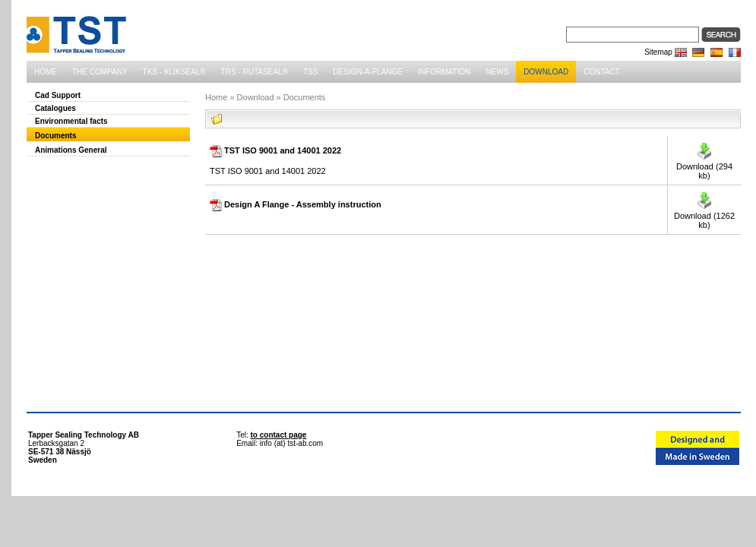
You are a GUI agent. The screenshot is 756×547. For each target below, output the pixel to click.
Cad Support (58, 95)
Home (216, 97)
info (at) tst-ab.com (291, 443)
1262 (726, 216)
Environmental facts (71, 121)
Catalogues (55, 108)
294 (726, 166)
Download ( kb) (704, 171)
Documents (55, 136)
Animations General (71, 150)
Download (256, 97)
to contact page (279, 435)
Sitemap (658, 52)
